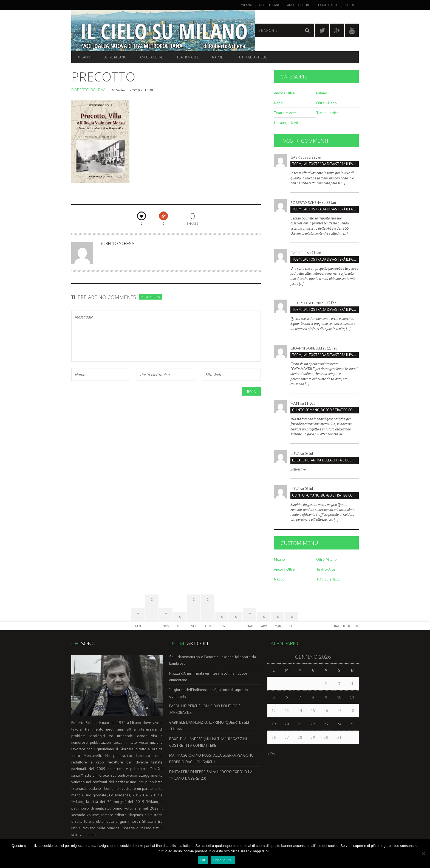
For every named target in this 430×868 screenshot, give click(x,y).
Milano (247, 5)
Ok (203, 860)
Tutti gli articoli (252, 57)
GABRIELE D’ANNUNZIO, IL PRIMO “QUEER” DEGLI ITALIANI (209, 726)
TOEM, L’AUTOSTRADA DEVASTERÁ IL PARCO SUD (325, 164)
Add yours (151, 297)
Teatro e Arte (327, 5)
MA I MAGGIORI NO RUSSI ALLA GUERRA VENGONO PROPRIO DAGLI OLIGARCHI (211, 759)
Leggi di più (223, 860)
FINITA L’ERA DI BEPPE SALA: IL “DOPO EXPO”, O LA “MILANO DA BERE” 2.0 (211, 775)
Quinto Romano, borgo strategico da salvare (325, 410)
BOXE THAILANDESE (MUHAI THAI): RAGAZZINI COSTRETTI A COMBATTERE (208, 742)
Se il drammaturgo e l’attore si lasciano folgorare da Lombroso (213, 660)
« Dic (271, 754)
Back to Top (344, 626)
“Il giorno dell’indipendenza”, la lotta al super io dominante (209, 693)
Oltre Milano (270, 5)
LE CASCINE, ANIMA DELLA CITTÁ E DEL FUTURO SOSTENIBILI (325, 460)
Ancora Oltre (298, 5)
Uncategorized (286, 123)
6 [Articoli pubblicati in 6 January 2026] (287, 697)
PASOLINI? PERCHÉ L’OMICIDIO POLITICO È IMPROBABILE (205, 709)
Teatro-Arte (188, 57)
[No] (423, 853)
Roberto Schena (88, 90)
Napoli (350, 5)
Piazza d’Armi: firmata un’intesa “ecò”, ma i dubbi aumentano (208, 677)
